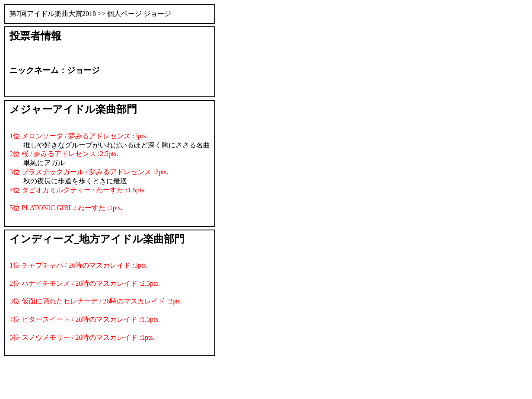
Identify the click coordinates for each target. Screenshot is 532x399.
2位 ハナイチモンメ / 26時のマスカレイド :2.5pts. (85, 283)
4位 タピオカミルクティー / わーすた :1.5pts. (78, 190)
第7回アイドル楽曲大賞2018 (53, 14)
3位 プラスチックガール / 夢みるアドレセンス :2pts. (89, 172)
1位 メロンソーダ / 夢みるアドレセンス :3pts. (79, 136)
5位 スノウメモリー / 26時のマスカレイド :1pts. (82, 337)
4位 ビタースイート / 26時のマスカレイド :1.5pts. (85, 319)
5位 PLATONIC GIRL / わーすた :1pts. (66, 208)
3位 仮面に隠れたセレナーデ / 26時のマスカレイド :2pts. (96, 301)
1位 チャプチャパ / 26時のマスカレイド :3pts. (79, 265)
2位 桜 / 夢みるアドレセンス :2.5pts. (64, 154)
